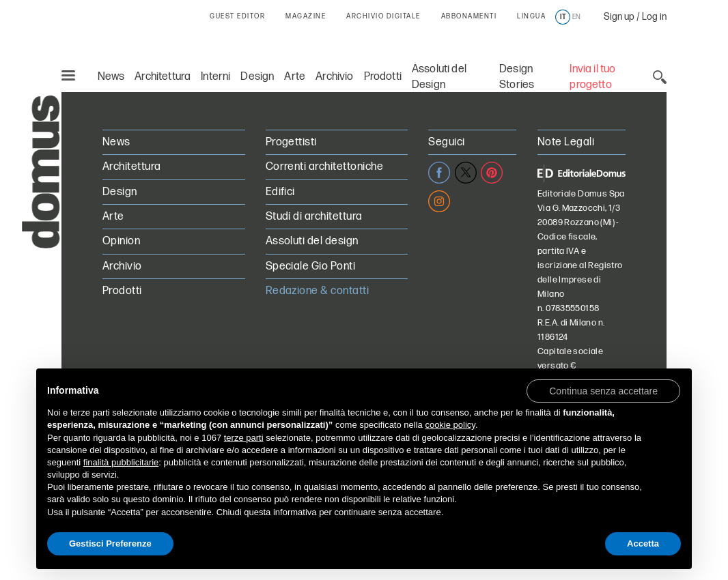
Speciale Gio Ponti (311, 266)
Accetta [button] (643, 543)
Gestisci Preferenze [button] (110, 543)
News (111, 77)
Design (257, 77)
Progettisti (291, 142)
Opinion (121, 241)
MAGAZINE (306, 16)
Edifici (280, 192)
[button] (603, 390)
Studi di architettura (314, 217)
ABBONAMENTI (469, 16)
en (576, 17)
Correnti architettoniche (325, 167)
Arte (295, 77)
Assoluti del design (312, 241)
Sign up (619, 17)
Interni (215, 77)
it (563, 17)
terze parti (244, 438)
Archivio (334, 77)
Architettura (163, 77)
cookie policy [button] (450, 425)
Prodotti (383, 77)
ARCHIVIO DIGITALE (383, 16)
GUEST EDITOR (237, 16)
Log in (654, 17)
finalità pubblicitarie (121, 462)
